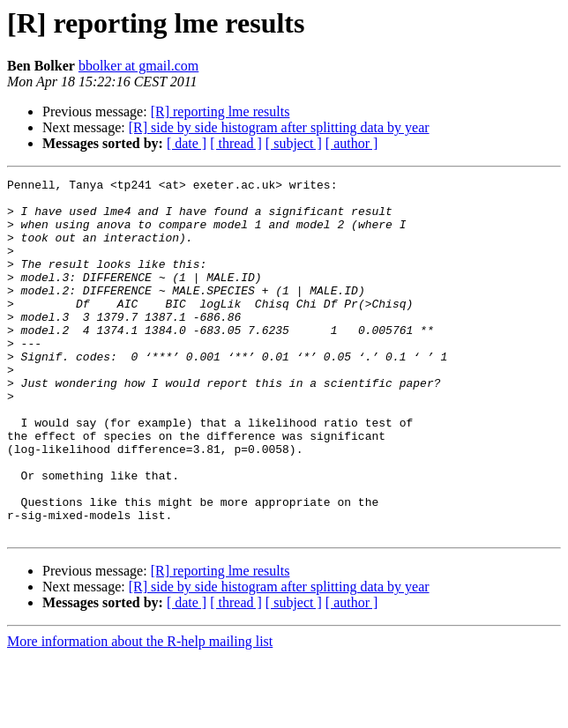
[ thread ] (236, 143)
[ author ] (352, 143)
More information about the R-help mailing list (140, 713)
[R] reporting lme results (220, 111)
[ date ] (187, 143)
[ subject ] (294, 143)
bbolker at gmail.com (138, 66)
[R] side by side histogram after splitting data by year (279, 127)
